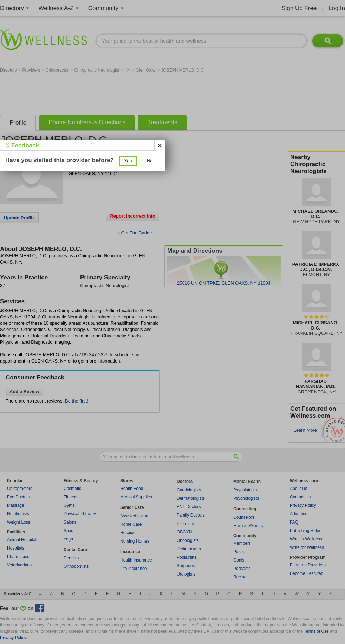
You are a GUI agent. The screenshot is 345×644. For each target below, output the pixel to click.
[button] (128, 161)
